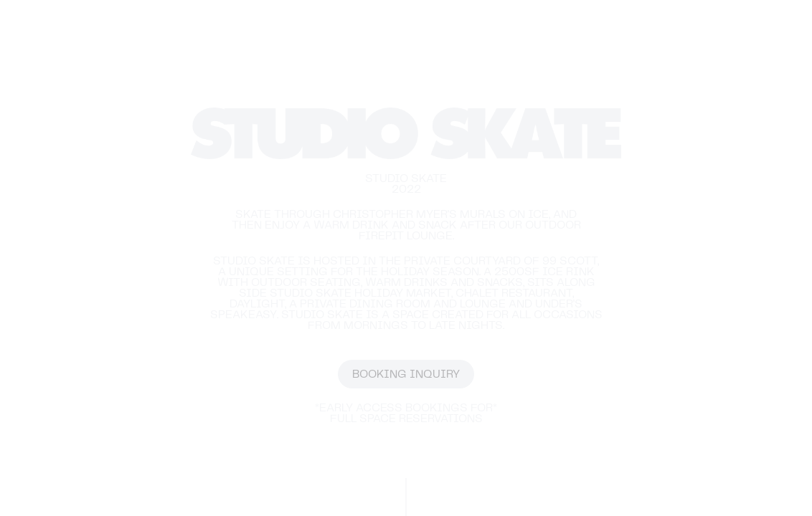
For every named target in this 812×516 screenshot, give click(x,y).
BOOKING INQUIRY (406, 374)
